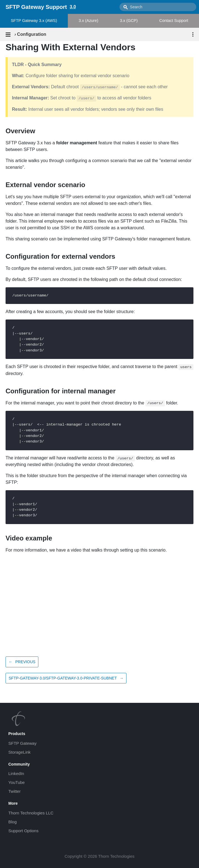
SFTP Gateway (22, 743)
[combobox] (158, 7)
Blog (13, 822)
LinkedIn (16, 773)
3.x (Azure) (88, 21)
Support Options (23, 831)
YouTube (17, 782)
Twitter (14, 791)
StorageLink (19, 752)
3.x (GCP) (129, 21)
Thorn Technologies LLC (31, 813)
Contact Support (174, 21)
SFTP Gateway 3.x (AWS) (34, 21)
